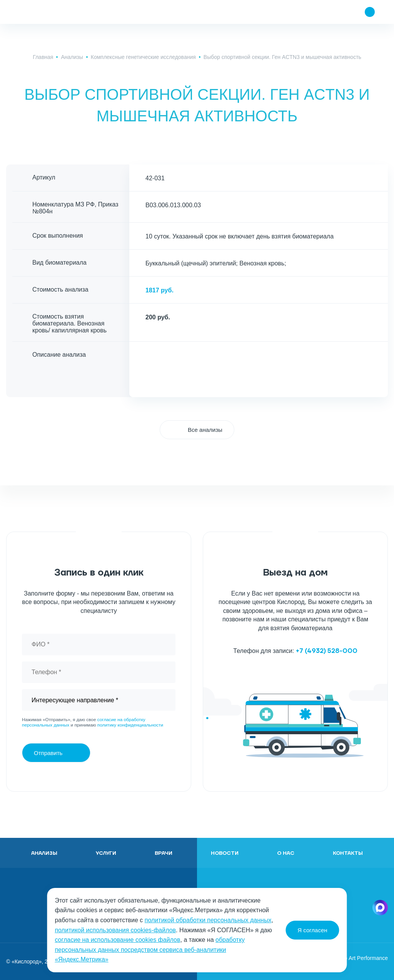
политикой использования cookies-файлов (115, 930)
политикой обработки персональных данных (208, 920)
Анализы (72, 57)
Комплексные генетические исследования (143, 57)
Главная (43, 57)
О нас (286, 853)
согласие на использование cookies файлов (117, 940)
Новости (225, 853)
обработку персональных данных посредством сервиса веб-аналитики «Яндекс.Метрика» (150, 950)
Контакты (348, 853)
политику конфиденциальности (130, 725)
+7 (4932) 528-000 (327, 651)
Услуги (106, 853)
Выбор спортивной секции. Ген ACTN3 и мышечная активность (282, 57)
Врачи (164, 853)
